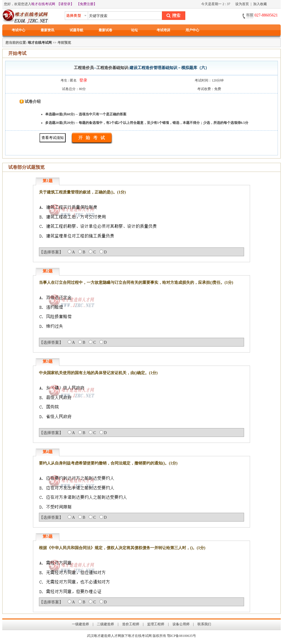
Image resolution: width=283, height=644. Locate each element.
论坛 (134, 30)
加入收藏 (260, 4)
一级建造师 (80, 624)
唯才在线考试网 (43, 4)
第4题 (48, 452)
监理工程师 (156, 624)
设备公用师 (181, 624)
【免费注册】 (87, 4)
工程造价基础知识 (112, 68)
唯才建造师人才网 (107, 636)
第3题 (48, 361)
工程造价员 (84, 68)
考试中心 (18, 30)
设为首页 (242, 4)
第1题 (48, 181)
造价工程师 (131, 624)
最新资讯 (47, 30)
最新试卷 (105, 30)
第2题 (48, 271)
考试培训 (163, 30)
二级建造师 (105, 624)
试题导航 (76, 30)
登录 (83, 80)
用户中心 (192, 30)
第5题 (48, 536)
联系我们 (204, 624)
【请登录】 (65, 4)
